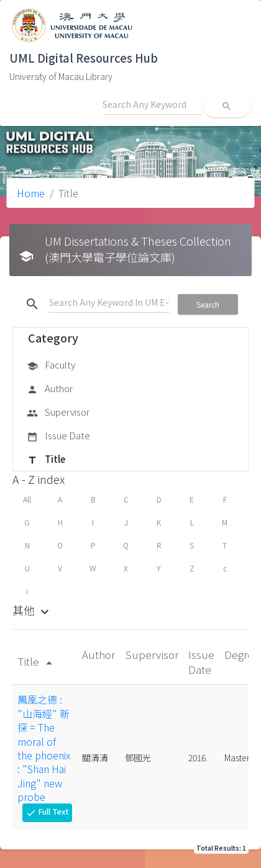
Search (208, 304)
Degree (242, 654)
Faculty (51, 365)
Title (46, 460)
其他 (32, 610)
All (27, 499)
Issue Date (58, 436)
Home (31, 193)
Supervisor (58, 413)
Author (50, 389)
